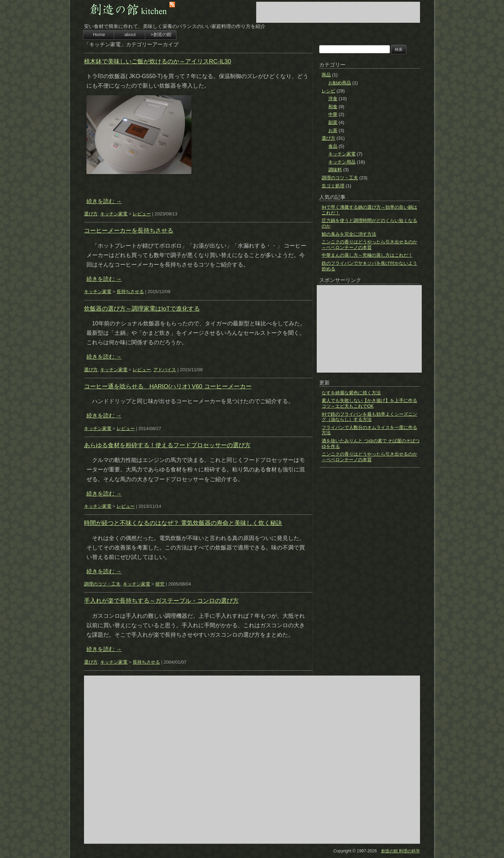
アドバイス (165, 370)
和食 (333, 107)
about (130, 34)
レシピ (328, 91)
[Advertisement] (338, 12)
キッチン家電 (114, 214)
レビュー (142, 214)
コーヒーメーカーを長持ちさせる (129, 231)
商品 (326, 75)
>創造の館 (161, 34)
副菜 (333, 122)
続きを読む (104, 201)
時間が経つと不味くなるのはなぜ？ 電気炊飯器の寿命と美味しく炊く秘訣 (183, 523)
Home (99, 34)
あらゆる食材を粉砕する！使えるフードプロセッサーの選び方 (167, 445)
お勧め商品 (340, 83)
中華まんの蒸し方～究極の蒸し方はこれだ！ (367, 255)
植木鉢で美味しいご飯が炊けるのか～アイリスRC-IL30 (157, 61)
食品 (333, 146)
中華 (333, 114)
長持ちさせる (130, 292)
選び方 (91, 214)
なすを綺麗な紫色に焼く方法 (351, 393)
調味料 (335, 170)
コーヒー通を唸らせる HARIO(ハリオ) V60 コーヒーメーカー (168, 386)
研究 (160, 584)
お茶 (333, 130)
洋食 (333, 99)
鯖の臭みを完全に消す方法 (349, 234)
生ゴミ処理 (333, 186)
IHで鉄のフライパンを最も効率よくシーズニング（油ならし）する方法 (369, 417)
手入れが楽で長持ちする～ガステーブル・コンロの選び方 (161, 601)
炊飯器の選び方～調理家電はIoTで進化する (142, 309)
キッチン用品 (342, 162)
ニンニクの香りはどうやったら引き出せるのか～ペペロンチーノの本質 (369, 245)
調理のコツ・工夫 (102, 584)
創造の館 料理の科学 (401, 851)
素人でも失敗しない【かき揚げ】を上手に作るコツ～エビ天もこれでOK (369, 403)
